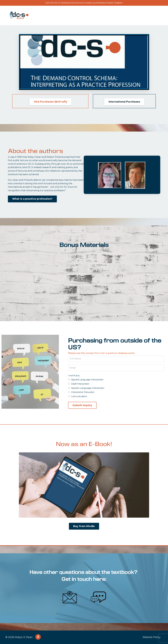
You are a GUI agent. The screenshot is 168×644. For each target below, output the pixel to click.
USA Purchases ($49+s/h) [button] (50, 102)
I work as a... (74, 376)
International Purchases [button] (124, 102)
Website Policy (151, 637)
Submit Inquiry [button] (82, 405)
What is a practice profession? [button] (32, 199)
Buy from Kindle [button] (84, 526)
